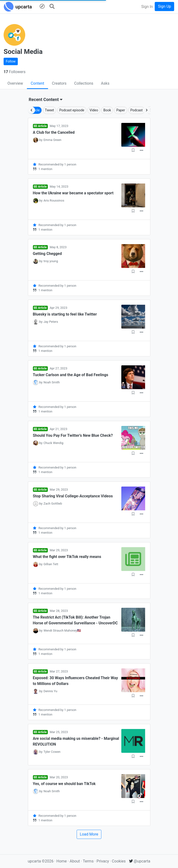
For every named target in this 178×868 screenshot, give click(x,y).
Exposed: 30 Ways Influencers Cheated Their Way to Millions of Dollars (75, 681)
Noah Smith (52, 382)
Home (62, 861)
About (75, 861)
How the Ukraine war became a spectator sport (73, 193)
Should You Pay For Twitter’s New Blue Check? (73, 435)
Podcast (137, 110)
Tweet (49, 110)
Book (107, 110)
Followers (15, 72)
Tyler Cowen (52, 752)
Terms (89, 861)
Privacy (103, 861)
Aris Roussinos (54, 200)
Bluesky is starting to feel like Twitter (65, 314)
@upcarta (140, 861)
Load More (89, 834)
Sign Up (164, 6)
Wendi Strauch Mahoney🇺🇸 (62, 630)
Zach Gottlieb (53, 504)
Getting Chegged (47, 254)
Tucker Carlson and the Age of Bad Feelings (71, 375)
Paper (121, 110)
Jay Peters (51, 322)
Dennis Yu (50, 691)
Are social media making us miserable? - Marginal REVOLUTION (76, 741)
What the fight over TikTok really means (67, 557)
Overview (15, 83)
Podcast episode (72, 110)
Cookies (119, 861)
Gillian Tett (51, 564)
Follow (11, 61)
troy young (51, 261)
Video (94, 110)
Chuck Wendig (53, 443)
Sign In (147, 7)
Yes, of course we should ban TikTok (64, 784)
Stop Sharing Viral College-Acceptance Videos (73, 496)
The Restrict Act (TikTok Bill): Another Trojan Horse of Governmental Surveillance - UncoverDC (75, 620)
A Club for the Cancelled (54, 132)
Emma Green (52, 140)
